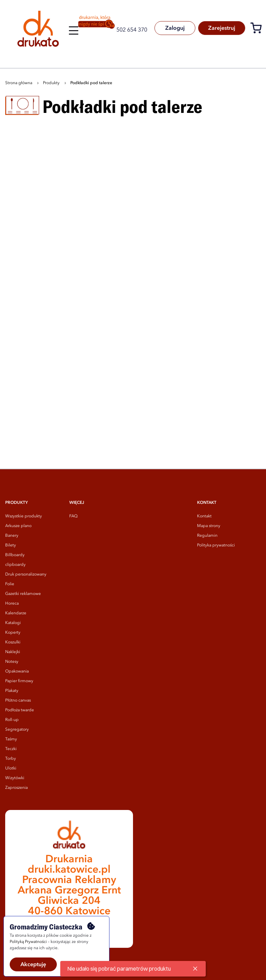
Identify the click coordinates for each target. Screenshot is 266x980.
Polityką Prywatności (28, 942)
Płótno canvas (18, 701)
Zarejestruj (221, 28)
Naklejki (13, 652)
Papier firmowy (19, 681)
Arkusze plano (18, 526)
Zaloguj (174, 28)
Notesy (12, 662)
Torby (11, 759)
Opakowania (17, 671)
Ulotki (11, 768)
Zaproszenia (16, 788)
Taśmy (11, 739)
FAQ (73, 516)
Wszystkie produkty (24, 516)
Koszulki (13, 642)
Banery (12, 536)
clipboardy (15, 565)
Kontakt (204, 516)
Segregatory (17, 730)
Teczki (11, 749)
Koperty (13, 633)
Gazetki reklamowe (23, 594)
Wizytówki (15, 778)
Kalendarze (16, 613)
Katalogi (13, 623)
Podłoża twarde (20, 710)
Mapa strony (209, 526)
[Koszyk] (258, 29)
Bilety (11, 545)
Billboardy (15, 555)
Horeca (12, 604)
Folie (10, 584)
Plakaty (12, 691)
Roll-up (12, 720)
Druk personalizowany (26, 574)
